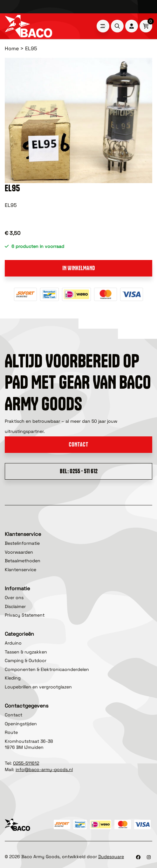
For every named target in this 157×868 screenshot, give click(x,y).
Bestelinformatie (22, 543)
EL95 (31, 48)
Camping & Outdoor (26, 660)
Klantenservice (20, 570)
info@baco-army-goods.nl (44, 769)
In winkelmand (79, 268)
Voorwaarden (19, 552)
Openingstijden (21, 724)
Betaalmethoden (23, 561)
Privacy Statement (25, 615)
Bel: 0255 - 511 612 (79, 471)
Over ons (14, 598)
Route (11, 732)
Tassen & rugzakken (26, 652)
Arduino (13, 643)
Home (12, 48)
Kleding (13, 678)
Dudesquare (111, 857)
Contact (78, 444)
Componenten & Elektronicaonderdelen (47, 669)
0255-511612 (26, 763)
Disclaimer (15, 606)
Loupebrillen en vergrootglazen (38, 687)
